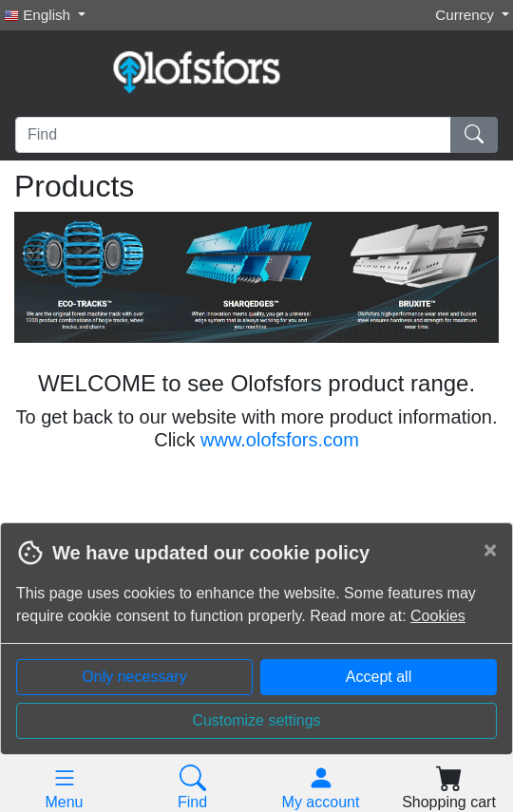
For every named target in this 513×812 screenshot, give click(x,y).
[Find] (233, 135)
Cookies (438, 616)
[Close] (490, 550)
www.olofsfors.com (280, 440)
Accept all (379, 677)
